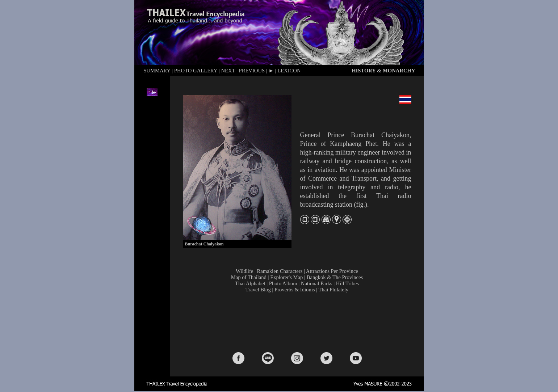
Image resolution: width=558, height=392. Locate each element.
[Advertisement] (298, 322)
